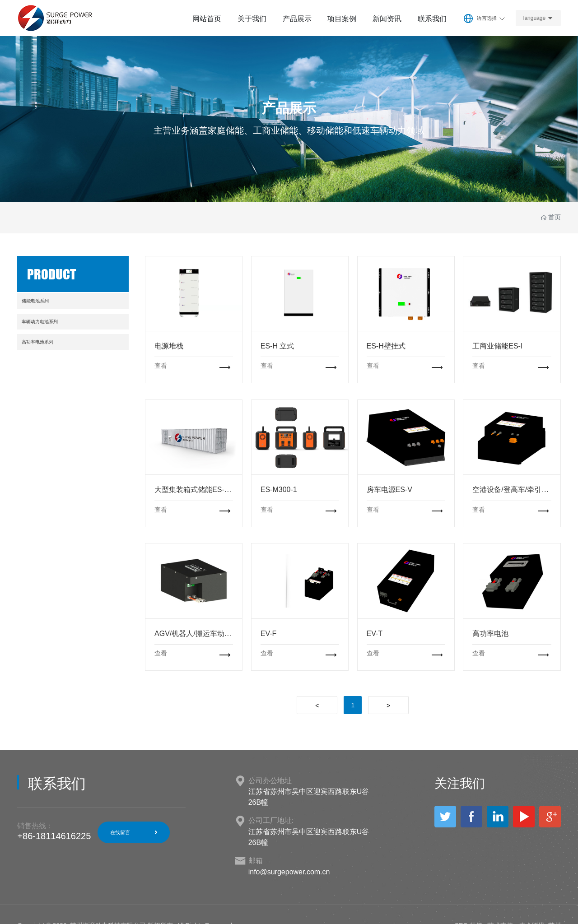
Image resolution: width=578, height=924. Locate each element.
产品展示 (289, 109)
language (534, 18)
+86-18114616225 (54, 836)
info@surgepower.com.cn (289, 872)
